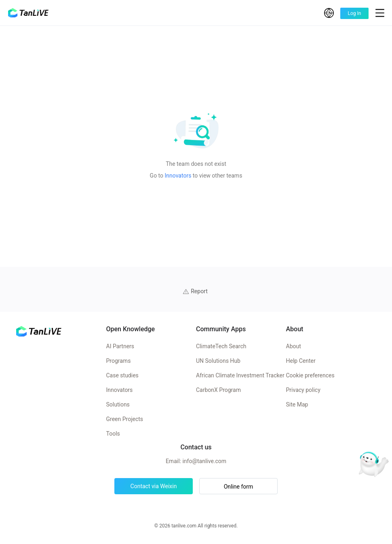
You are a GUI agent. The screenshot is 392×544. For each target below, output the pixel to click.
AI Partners (120, 346)
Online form (239, 487)
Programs (119, 361)
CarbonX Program (218, 390)
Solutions (118, 404)
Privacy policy (303, 390)
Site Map (297, 404)
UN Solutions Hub (218, 361)
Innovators (178, 176)
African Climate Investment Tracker (240, 375)
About (294, 346)
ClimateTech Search (221, 346)
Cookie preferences (310, 375)
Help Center (301, 361)
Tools (113, 434)
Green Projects (125, 419)
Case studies (122, 375)
